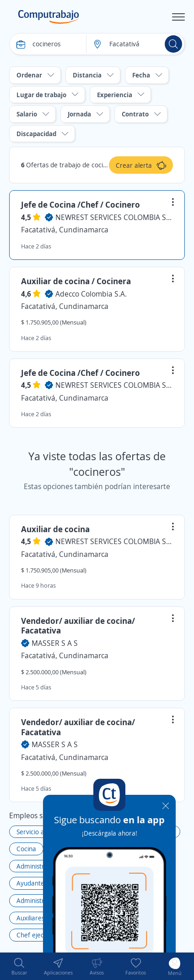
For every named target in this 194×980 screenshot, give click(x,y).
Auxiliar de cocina (55, 529)
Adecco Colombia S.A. (91, 294)
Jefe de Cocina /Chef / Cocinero (81, 204)
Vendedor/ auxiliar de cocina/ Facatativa (78, 626)
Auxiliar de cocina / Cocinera (76, 281)
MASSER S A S (55, 643)
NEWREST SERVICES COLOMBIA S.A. (114, 217)
